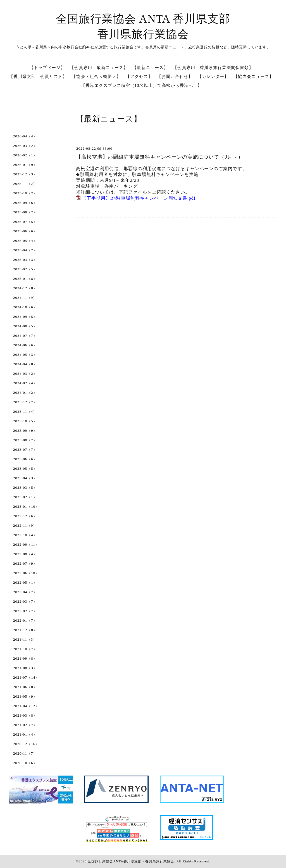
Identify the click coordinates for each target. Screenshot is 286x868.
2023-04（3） (25, 478)
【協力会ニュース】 (254, 77)
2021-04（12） (26, 706)
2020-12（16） (26, 744)
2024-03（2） (25, 374)
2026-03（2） (25, 146)
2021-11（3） (25, 639)
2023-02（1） (25, 497)
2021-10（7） (25, 649)
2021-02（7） (25, 725)
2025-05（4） (25, 241)
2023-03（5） (25, 487)
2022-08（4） (25, 554)
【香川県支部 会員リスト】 (38, 77)
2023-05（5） (25, 468)
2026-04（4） (25, 136)
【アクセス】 (139, 77)
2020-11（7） (25, 753)
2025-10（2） (25, 193)
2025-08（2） (25, 212)
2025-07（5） (25, 222)
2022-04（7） (25, 592)
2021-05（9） (25, 696)
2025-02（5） (25, 269)
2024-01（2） (25, 393)
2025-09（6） (25, 203)
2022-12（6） (25, 516)
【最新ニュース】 (150, 68)
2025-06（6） (25, 231)
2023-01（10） (26, 506)
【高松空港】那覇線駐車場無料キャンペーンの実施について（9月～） (160, 157)
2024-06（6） (25, 345)
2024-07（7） (25, 336)
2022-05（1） (25, 582)
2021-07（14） (26, 677)
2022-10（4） (25, 535)
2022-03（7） (25, 601)
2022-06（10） (26, 573)
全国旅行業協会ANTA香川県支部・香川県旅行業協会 (131, 861)
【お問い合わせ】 (175, 77)
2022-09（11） (26, 544)
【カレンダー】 (213, 77)
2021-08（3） (25, 668)
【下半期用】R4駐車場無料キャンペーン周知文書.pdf (139, 198)
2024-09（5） (25, 317)
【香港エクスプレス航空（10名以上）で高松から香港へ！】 (141, 85)
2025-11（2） (25, 184)
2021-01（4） (25, 734)
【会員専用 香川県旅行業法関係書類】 (213, 68)
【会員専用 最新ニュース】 (99, 68)
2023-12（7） (25, 402)
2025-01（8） (25, 279)
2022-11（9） (25, 525)
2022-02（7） (25, 611)
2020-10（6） (25, 763)
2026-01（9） (25, 165)
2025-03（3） (25, 260)
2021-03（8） (25, 715)
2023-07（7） (25, 449)
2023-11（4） (25, 412)
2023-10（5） (25, 421)
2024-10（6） (25, 307)
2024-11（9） (25, 298)
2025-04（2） (25, 250)
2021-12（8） (25, 630)
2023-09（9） (25, 431)
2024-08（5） (25, 326)
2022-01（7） (25, 620)
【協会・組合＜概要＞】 (96, 77)
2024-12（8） (25, 288)
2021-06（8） (25, 687)
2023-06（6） (25, 459)
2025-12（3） (25, 174)
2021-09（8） (25, 658)
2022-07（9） (25, 563)
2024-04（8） (25, 364)
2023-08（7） (25, 440)
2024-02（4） (25, 383)
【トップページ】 (47, 68)
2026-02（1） (25, 155)
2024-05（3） (25, 355)
